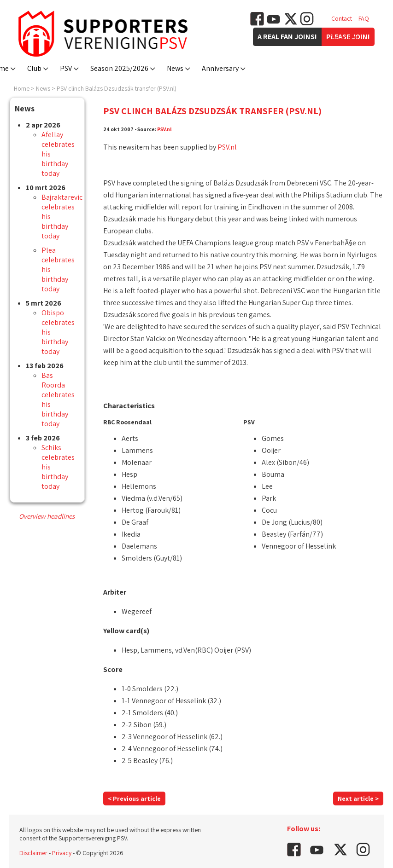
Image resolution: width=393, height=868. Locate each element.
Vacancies (345, 37)
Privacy (62, 853)
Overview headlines (47, 516)
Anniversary (220, 68)
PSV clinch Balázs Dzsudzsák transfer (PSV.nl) (117, 88)
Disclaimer (33, 853)
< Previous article (134, 799)
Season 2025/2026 (119, 68)
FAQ (364, 18)
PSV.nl (164, 129)
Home (22, 88)
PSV (66, 68)
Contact (342, 18)
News (175, 68)
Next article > (358, 799)
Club (34, 68)
